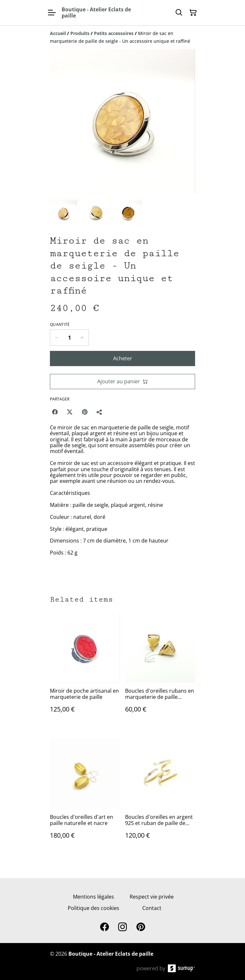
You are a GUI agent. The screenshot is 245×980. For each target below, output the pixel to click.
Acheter (123, 358)
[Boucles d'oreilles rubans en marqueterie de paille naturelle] (160, 669)
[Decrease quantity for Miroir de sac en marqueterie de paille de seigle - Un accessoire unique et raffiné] (57, 338)
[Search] (179, 13)
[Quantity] (69, 338)
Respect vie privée (152, 897)
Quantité (60, 325)
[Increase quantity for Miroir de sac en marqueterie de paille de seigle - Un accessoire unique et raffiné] (82, 338)
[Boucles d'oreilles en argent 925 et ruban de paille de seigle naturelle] (160, 795)
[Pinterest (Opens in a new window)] (85, 412)
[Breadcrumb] (122, 37)
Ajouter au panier (122, 381)
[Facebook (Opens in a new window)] (55, 412)
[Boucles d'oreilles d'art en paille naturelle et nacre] (85, 795)
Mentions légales (93, 897)
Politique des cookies (93, 908)
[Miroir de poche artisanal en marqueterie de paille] (85, 669)
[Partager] (99, 412)
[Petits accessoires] (114, 33)
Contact (152, 908)
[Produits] (80, 33)
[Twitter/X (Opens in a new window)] (70, 412)
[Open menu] (52, 13)
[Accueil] (58, 33)
